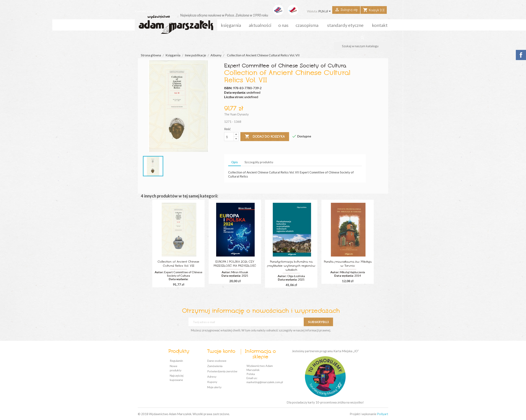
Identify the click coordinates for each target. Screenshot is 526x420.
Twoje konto (221, 352)
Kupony (212, 382)
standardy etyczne (345, 25)
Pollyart (383, 414)
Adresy (212, 377)
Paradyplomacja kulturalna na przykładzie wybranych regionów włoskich (291, 266)
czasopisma (307, 25)
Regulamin (176, 361)
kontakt (380, 25)
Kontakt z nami (145, 11)
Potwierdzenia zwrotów (222, 371)
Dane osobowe (217, 361)
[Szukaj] (362, 46)
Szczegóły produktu (259, 162)
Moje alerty (214, 387)
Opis (235, 162)
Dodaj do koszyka (265, 137)
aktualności (260, 25)
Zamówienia (215, 366)
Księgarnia (231, 25)
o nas (283, 25)
